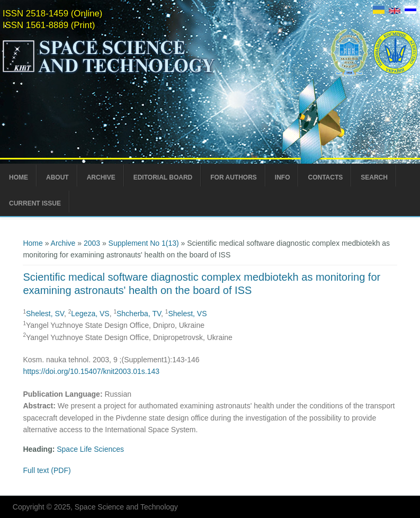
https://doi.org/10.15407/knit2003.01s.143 (91, 371)
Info (283, 177)
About (57, 177)
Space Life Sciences (90, 449)
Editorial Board (163, 177)
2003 (92, 243)
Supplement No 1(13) (144, 243)
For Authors (234, 177)
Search (374, 177)
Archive (101, 177)
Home (19, 177)
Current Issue (35, 203)
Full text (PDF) (47, 470)
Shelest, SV (45, 314)
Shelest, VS (187, 314)
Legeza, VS (90, 314)
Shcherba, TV (139, 314)
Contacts (325, 177)
